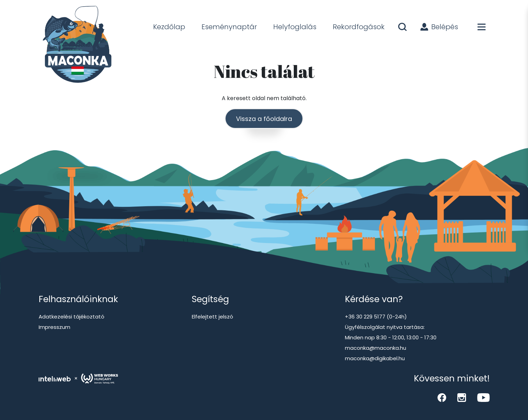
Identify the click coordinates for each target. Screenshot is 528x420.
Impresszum (54, 327)
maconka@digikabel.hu (375, 358)
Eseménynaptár (229, 27)
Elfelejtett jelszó (212, 317)
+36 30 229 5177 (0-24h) (376, 317)
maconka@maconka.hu (376, 348)
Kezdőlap (169, 27)
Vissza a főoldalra (264, 119)
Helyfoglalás (295, 27)
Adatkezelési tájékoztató (72, 317)
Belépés (439, 27)
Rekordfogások (359, 27)
